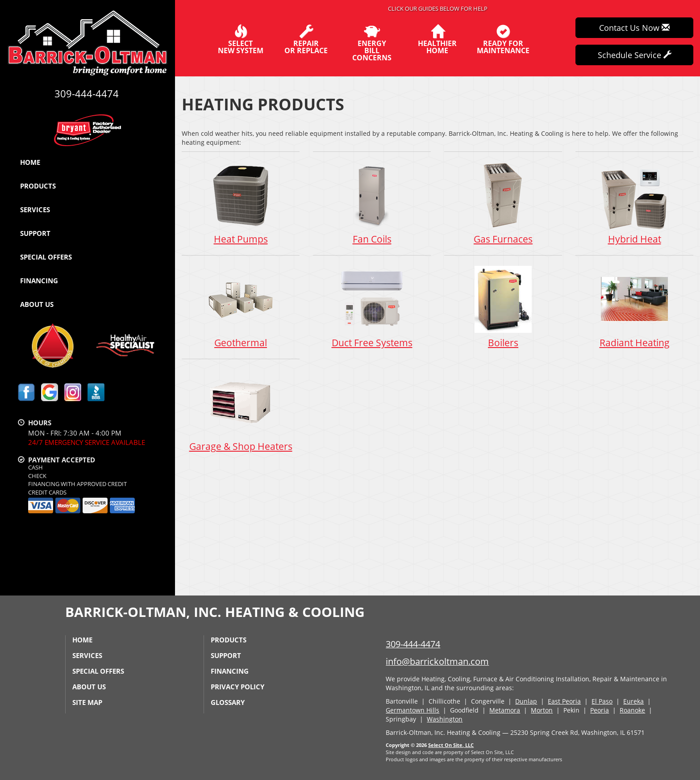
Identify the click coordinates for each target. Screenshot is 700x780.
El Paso (602, 701)
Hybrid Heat (634, 203)
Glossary (228, 702)
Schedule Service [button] (635, 55)
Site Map (87, 702)
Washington (445, 719)
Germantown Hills (412, 710)
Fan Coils (372, 203)
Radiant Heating (634, 307)
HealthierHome (437, 39)
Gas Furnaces (503, 203)
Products (38, 186)
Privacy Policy (237, 687)
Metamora (505, 710)
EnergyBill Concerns (372, 43)
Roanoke (632, 710)
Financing (39, 281)
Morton (542, 710)
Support (35, 233)
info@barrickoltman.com (437, 661)
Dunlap (526, 701)
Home (30, 162)
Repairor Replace (306, 39)
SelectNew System (241, 39)
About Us (37, 304)
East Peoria (564, 701)
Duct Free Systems (372, 307)
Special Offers (46, 257)
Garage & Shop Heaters (241, 410)
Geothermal (241, 307)
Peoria (600, 710)
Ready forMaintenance (503, 39)
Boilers (503, 307)
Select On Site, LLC (451, 745)
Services (35, 210)
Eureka (633, 701)
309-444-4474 (413, 644)
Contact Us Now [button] (634, 28)
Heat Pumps (241, 203)
